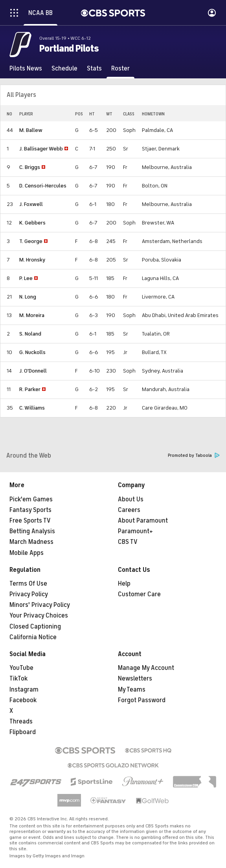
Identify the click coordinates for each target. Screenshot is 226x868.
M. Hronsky (32, 260)
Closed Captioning (35, 627)
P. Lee (26, 278)
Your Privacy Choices (39, 616)
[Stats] (94, 69)
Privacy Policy (29, 594)
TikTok (18, 679)
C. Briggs (30, 167)
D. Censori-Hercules (43, 186)
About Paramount (143, 521)
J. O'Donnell (33, 371)
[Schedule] (64, 69)
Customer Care (139, 594)
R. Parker (30, 389)
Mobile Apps (27, 553)
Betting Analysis (32, 531)
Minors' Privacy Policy (40, 605)
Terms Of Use (28, 584)
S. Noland (30, 334)
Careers (129, 510)
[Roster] (120, 69)
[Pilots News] (26, 69)
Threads (21, 721)
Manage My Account (146, 668)
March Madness (31, 542)
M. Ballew (31, 130)
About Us (131, 499)
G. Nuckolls (32, 352)
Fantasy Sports (30, 510)
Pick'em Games (31, 499)
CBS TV (128, 542)
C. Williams (32, 408)
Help (124, 584)
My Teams (132, 690)
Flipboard (23, 732)
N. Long (28, 297)
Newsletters (135, 679)
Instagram (24, 690)
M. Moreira (32, 315)
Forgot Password (142, 700)
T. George (31, 241)
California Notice (33, 637)
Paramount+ (135, 531)
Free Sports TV (30, 521)
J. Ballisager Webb (41, 149)
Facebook (23, 700)
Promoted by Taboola (194, 455)
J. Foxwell (31, 204)
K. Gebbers (32, 223)
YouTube (21, 668)
